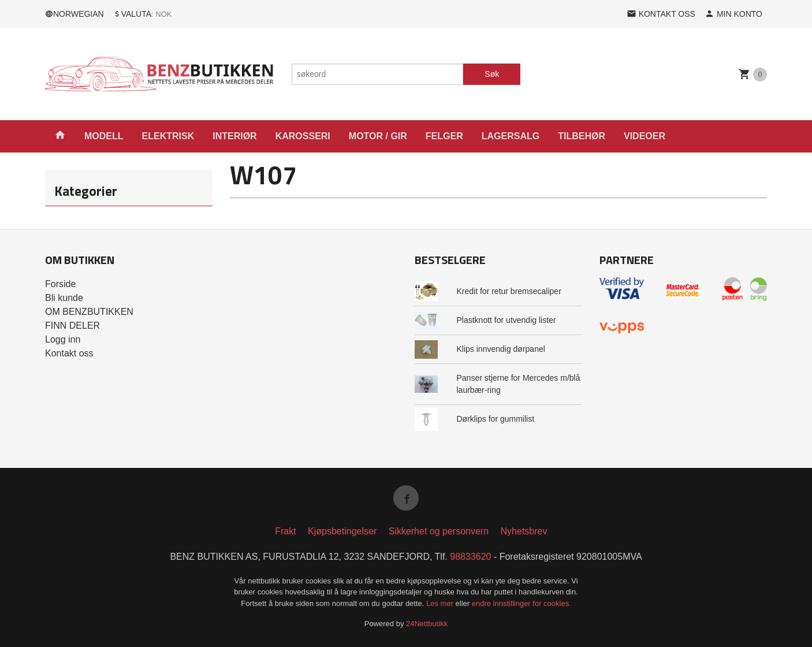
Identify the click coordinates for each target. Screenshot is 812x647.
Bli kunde (64, 298)
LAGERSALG (511, 136)
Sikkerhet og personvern (439, 531)
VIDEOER (645, 136)
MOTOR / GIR (378, 136)
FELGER (444, 136)
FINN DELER (72, 326)
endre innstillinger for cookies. (522, 603)
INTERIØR (234, 136)
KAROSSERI (303, 136)
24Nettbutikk (427, 624)
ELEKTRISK (168, 136)
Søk (492, 74)
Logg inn (63, 339)
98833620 (470, 557)
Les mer (441, 603)
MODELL (104, 136)
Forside (60, 284)
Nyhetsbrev (524, 531)
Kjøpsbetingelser (342, 531)
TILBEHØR (582, 136)
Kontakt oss (69, 353)
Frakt (285, 531)
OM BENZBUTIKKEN (89, 312)
